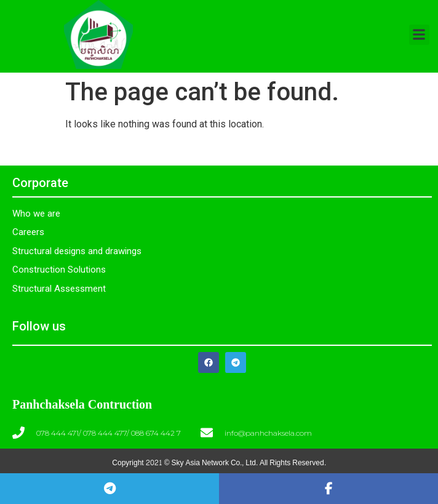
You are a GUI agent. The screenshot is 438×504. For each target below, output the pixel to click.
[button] (419, 35)
